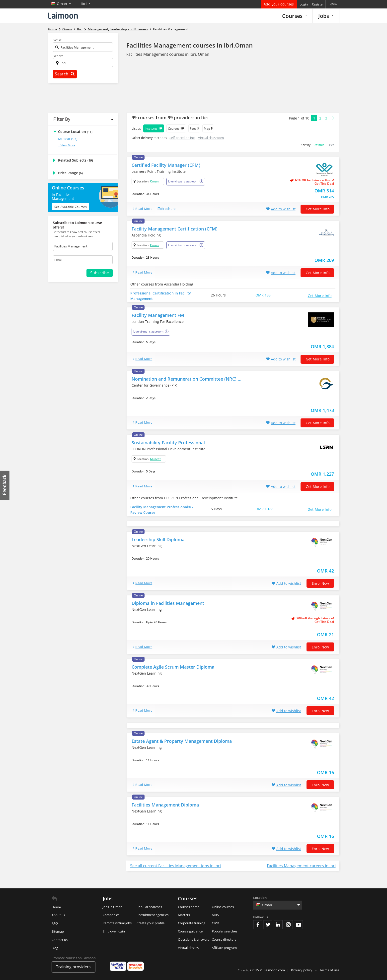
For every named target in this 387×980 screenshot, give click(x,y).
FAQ (55, 923)
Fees (194, 129)
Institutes (154, 128)
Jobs (326, 16)
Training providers (73, 967)
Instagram (288, 924)
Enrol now (320, 583)
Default (319, 145)
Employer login (114, 931)
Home (56, 907)
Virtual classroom (211, 138)
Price (331, 145)
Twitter (268, 924)
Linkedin (278, 924)
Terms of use (329, 970)
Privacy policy (302, 970)
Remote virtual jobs (117, 923)
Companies (111, 915)
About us (58, 915)
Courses (295, 16)
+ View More (67, 145)
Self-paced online (182, 138)
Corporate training (192, 923)
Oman (154, 181)
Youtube (299, 924)
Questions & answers (193, 939)
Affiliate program (224, 948)
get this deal (324, 184)
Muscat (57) (68, 139)
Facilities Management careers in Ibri (301, 866)
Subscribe (100, 273)
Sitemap (58, 931)
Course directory (224, 939)
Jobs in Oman (113, 907)
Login (304, 4)
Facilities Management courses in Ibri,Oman (190, 45)
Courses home (189, 907)
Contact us (60, 940)
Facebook (258, 924)
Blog (55, 948)
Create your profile (151, 923)
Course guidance (190, 931)
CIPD (215, 923)
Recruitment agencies (153, 915)
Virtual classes (188, 948)
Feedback (5, 485)
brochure (168, 209)
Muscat (155, 459)
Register (318, 4)
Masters (184, 915)
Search (65, 74)
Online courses (223, 907)
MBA (215, 915)
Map (208, 129)
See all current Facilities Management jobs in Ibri (175, 866)
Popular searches (149, 907)
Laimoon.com (274, 970)
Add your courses (279, 4)
